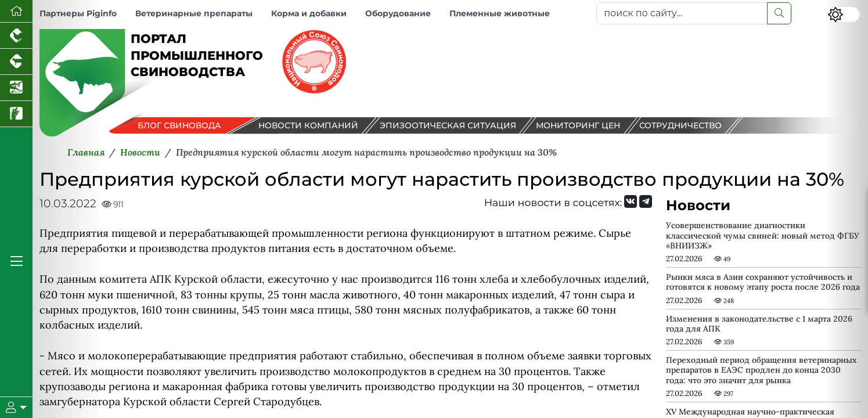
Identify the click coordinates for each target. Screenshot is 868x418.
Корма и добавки (309, 13)
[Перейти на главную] (16, 11)
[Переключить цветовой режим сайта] (844, 15)
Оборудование (398, 13)
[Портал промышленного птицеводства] (16, 36)
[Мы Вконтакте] (631, 201)
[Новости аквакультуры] (16, 88)
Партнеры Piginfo (78, 13)
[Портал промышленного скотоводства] (16, 62)
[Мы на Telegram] (646, 201)
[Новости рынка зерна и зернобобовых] (16, 114)
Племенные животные (500, 13)
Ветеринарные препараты (194, 13)
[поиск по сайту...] (682, 13)
